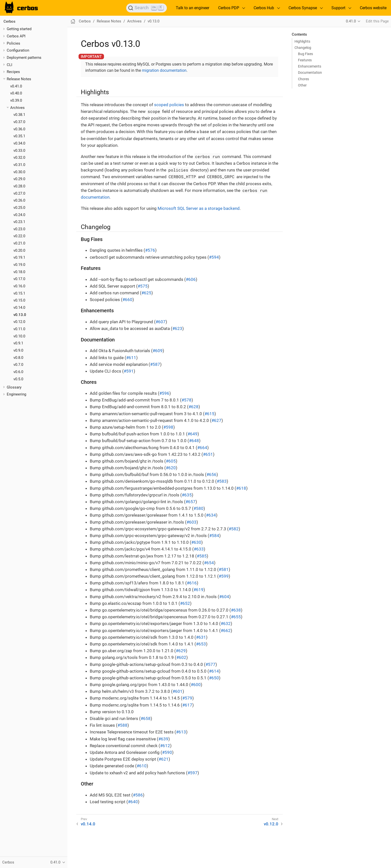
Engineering (16, 394)
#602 (181, 657)
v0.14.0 (19, 308)
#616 (192, 583)
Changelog (303, 48)
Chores (303, 79)
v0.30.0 (19, 172)
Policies (13, 43)
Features (305, 60)
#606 (191, 279)
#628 (194, 407)
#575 (143, 286)
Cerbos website (373, 8)
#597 (193, 773)
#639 (163, 739)
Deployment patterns (24, 58)
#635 (187, 495)
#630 (196, 542)
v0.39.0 (16, 100)
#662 (226, 631)
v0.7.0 (18, 365)
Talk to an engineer (193, 8)
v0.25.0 (19, 208)
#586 (138, 795)
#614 (214, 671)
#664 (202, 448)
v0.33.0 (19, 151)
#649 (193, 434)
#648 (194, 441)
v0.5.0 (18, 379)
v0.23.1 (19, 222)
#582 (234, 529)
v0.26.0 (19, 200)
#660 (127, 300)
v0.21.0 (19, 243)
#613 (181, 732)
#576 (150, 250)
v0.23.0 (19, 229)
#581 (224, 569)
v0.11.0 (19, 329)
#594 (214, 257)
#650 (214, 678)
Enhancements (310, 66)
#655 (236, 617)
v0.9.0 (18, 350)
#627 (216, 420)
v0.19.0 (19, 265)
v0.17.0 (19, 279)
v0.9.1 (18, 343)
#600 (196, 685)
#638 (236, 610)
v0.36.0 (19, 129)
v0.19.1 (19, 257)
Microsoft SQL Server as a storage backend (199, 208)
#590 (167, 752)
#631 (201, 637)
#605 (171, 461)
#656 (211, 474)
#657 (191, 502)
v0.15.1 (19, 293)
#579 (187, 698)
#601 (178, 691)
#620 (171, 468)
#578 (187, 400)
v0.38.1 (19, 115)
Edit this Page (377, 21)
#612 (165, 746)
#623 (177, 328)
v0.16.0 (19, 286)
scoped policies (169, 105)
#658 (146, 718)
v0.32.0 (19, 158)
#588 (122, 725)
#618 (241, 488)
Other (302, 85)
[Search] (147, 8)
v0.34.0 (19, 143)
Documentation (310, 73)
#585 (202, 556)
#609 (158, 351)
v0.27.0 (19, 193)
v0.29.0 (19, 179)
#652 (185, 603)
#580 (198, 508)
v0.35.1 (19, 136)
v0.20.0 (19, 250)
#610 (142, 766)
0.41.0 (351, 21)
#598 (168, 427)
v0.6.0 (18, 372)
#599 (224, 576)
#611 (131, 358)
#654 (209, 563)
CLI (9, 65)
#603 (192, 522)
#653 (201, 644)
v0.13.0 (20, 315)
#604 (224, 597)
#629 (181, 651)
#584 (214, 536)
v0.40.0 (16, 93)
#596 (164, 393)
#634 (211, 515)
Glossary (14, 387)
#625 (146, 293)
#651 (208, 454)
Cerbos (9, 21)
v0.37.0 (19, 122)
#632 (226, 624)
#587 (155, 364)
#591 (129, 371)
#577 (210, 664)
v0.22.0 (19, 236)
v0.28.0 (19, 186)
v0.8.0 (18, 358)
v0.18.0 (19, 272)
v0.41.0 (16, 86)
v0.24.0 (19, 215)
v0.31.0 (19, 165)
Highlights (302, 41)
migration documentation (164, 70)
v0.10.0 (19, 336)
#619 (198, 590)
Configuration (18, 50)
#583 (222, 481)
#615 (209, 414)
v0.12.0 (19, 322)
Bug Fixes (305, 54)
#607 (161, 322)
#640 (133, 802)
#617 (187, 705)
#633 (199, 549)
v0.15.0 (19, 300)
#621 (164, 759)
